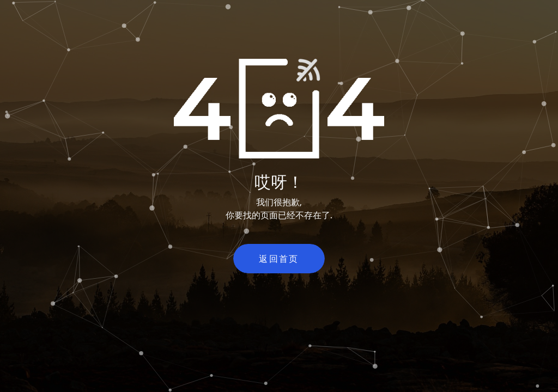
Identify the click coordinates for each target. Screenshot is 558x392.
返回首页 (279, 259)
